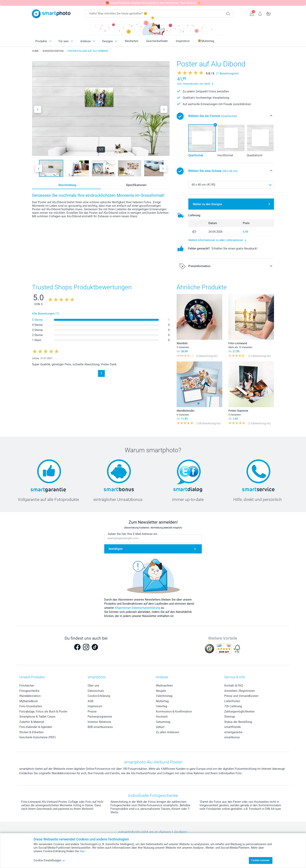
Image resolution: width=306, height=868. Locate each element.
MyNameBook (29, 701)
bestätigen (116, 549)
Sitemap (230, 717)
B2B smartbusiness (100, 727)
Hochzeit (162, 717)
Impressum (95, 706)
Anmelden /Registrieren (240, 691)
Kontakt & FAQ (234, 686)
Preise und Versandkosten (241, 696)
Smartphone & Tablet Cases (37, 717)
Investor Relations (99, 722)
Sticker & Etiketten (31, 732)
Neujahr (161, 691)
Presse (92, 712)
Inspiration (183, 41)
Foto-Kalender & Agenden (36, 727)
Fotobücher (27, 686)
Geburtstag (163, 722)
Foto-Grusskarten (31, 706)
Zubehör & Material (32, 722)
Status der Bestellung (238, 722)
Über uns (93, 686)
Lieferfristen (232, 701)
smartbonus (232, 737)
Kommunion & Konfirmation (174, 712)
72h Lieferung (233, 706)
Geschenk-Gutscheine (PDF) (37, 737)
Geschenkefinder (157, 41)
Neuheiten (132, 41)
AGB (90, 701)
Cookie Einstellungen (49, 860)
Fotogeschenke (29, 691)
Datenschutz (96, 691)
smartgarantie (233, 732)
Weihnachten (164, 686)
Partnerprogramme (100, 717)
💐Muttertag (206, 41)
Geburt (160, 727)
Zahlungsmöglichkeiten (239, 712)
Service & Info (235, 677)
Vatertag (161, 706)
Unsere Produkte (32, 677)
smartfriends (233, 727)
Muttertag (162, 701)
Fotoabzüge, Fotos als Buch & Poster (43, 712)
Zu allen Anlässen (168, 732)
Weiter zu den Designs (207, 204)
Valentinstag (164, 696)
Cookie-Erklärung (99, 696)
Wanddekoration (30, 696)
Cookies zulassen (260, 860)
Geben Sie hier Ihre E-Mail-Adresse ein (133, 534)
